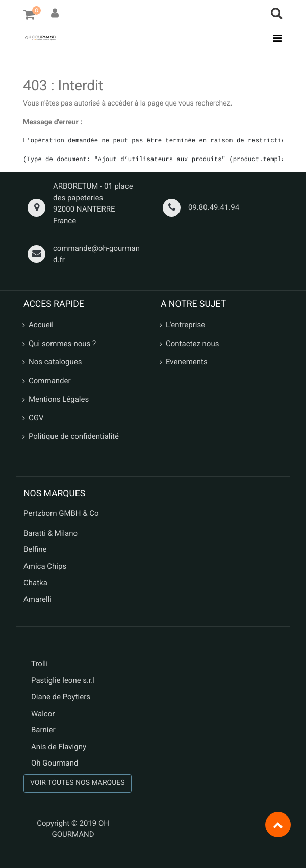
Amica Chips (45, 566)
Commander (50, 381)
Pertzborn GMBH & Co (61, 513)
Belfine (35, 549)
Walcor (43, 714)
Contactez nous (192, 344)
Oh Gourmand (55, 763)
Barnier (43, 730)
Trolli (40, 664)
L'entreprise (185, 325)
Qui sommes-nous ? (62, 344)
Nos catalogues (55, 362)
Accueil (41, 325)
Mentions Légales (59, 399)
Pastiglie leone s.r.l (64, 680)
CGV (36, 418)
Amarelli (37, 599)
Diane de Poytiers (61, 697)
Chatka (35, 583)
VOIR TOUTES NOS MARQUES (78, 783)
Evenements (187, 362)
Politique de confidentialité (74, 436)
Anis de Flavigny (59, 747)
